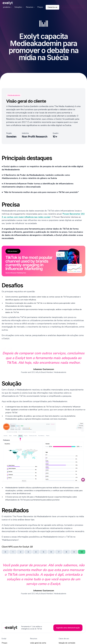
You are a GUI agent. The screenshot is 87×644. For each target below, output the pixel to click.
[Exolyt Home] (11, 628)
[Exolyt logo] (7, 3)
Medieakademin (14, 95)
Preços (40, 7)
